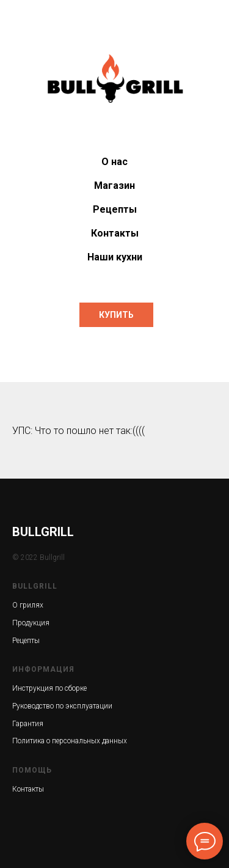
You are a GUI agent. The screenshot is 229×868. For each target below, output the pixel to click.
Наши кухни (115, 257)
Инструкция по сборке (49, 688)
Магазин (114, 186)
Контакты (115, 233)
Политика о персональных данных (70, 741)
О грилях (28, 605)
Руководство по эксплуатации (62, 706)
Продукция (31, 623)
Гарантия (28, 724)
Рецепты (115, 209)
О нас (114, 162)
